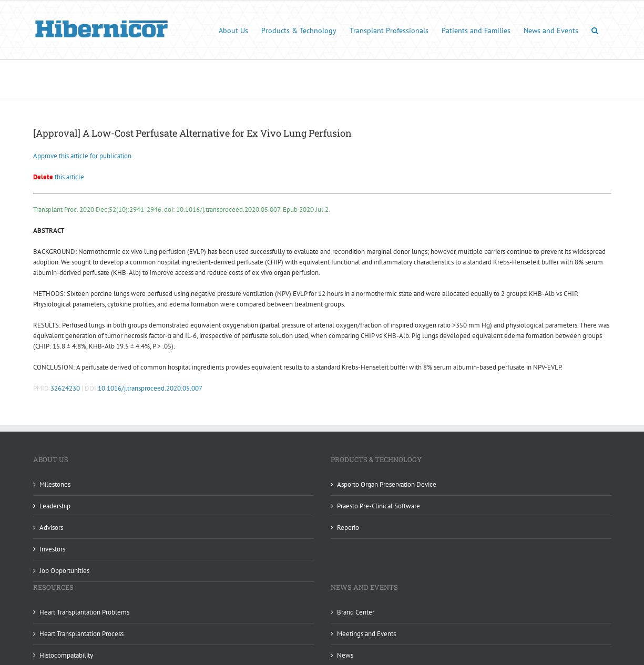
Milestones (55, 484)
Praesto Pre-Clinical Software (379, 506)
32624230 (65, 388)
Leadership (55, 506)
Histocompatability (66, 655)
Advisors (51, 528)
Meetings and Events (366, 634)
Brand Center (356, 612)
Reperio (348, 528)
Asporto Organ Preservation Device (387, 484)
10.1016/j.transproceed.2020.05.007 (150, 388)
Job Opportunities (64, 571)
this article (59, 177)
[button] (595, 30)
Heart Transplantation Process (81, 634)
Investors (52, 549)
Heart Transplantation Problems (84, 612)
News (345, 655)
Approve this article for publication (82, 156)
